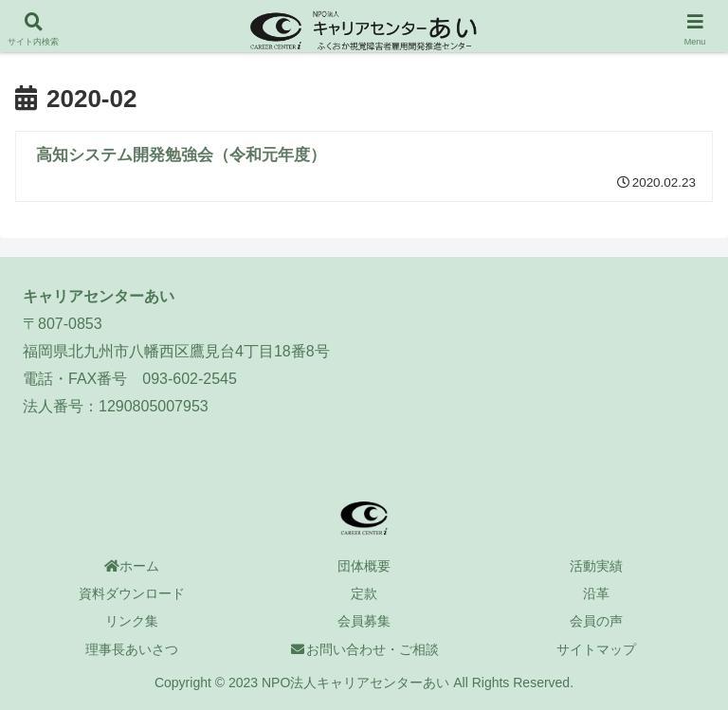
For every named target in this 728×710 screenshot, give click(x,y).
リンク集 (132, 621)
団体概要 (364, 566)
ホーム (132, 566)
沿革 (596, 593)
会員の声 (596, 621)
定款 (364, 593)
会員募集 (364, 621)
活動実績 (596, 566)
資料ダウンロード (132, 593)
